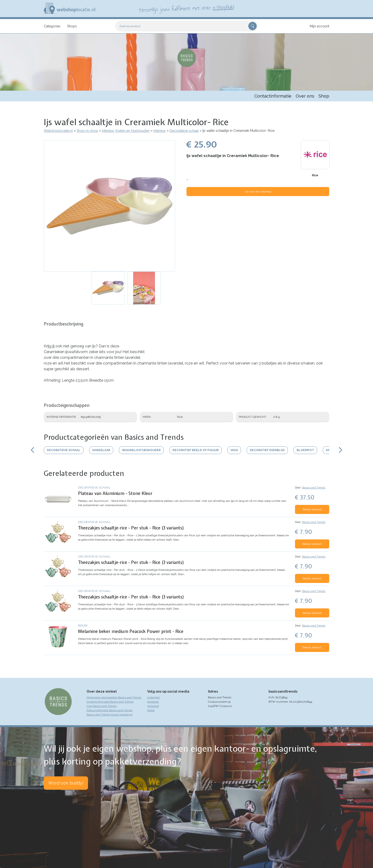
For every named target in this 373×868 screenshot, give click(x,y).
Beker (83, 626)
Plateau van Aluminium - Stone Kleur (115, 493)
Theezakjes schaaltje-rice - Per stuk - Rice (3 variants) (131, 528)
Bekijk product (312, 509)
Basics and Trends (314, 488)
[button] (109, 206)
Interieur (160, 131)
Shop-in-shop (87, 131)
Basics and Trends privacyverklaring (110, 715)
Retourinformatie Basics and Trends (110, 710)
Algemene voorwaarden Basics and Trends (114, 697)
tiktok (151, 710)
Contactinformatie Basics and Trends (110, 702)
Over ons (305, 96)
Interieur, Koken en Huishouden (126, 131)
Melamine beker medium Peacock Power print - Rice (131, 631)
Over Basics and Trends (102, 706)
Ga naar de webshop (258, 192)
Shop (324, 96)
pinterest (153, 706)
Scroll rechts (341, 450)
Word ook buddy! (66, 783)
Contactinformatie (273, 96)
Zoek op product (130, 26)
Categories (52, 26)
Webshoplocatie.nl (58, 131)
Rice (315, 175)
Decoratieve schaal (184, 131)
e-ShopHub (223, 7)
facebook (153, 702)
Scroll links (32, 450)
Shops (72, 26)
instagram (154, 697)
